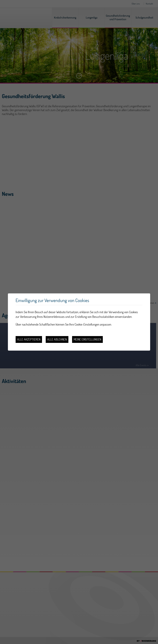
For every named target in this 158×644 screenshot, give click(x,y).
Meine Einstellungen (87, 339)
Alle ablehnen (57, 339)
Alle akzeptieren (29, 339)
